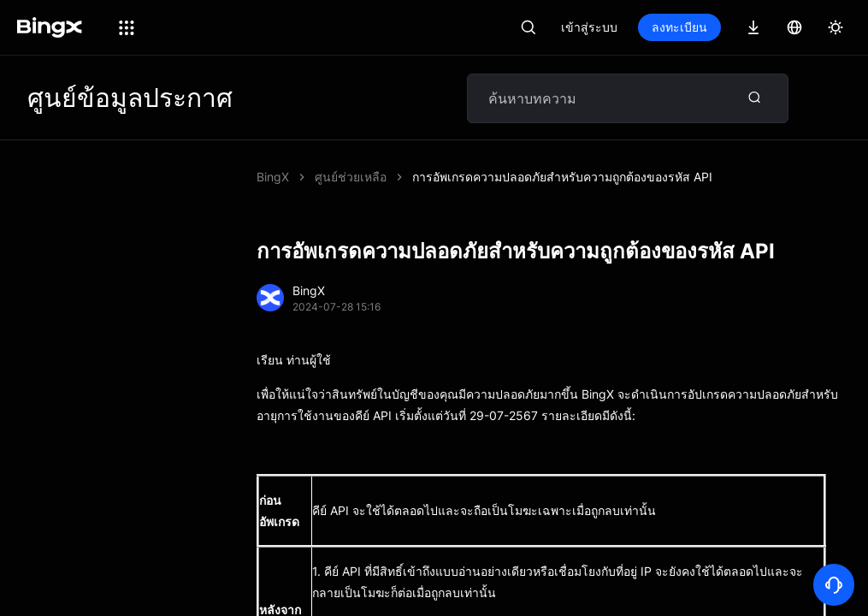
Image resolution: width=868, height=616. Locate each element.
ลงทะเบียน (679, 27)
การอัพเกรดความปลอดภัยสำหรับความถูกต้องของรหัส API (562, 177)
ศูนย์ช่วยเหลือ (351, 177)
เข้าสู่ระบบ (589, 27)
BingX (273, 177)
